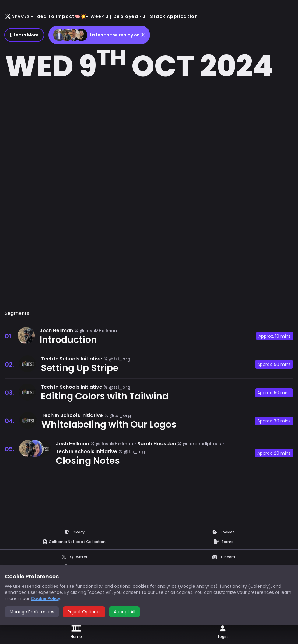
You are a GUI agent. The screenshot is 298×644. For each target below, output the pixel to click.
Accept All (124, 612)
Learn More (24, 35)
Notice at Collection (74, 542)
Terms (224, 542)
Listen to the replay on (99, 35)
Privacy (75, 532)
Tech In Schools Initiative (72, 359)
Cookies (224, 532)
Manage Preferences (32, 612)
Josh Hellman (56, 331)
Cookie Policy (46, 598)
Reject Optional (84, 612)
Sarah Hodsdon (157, 444)
